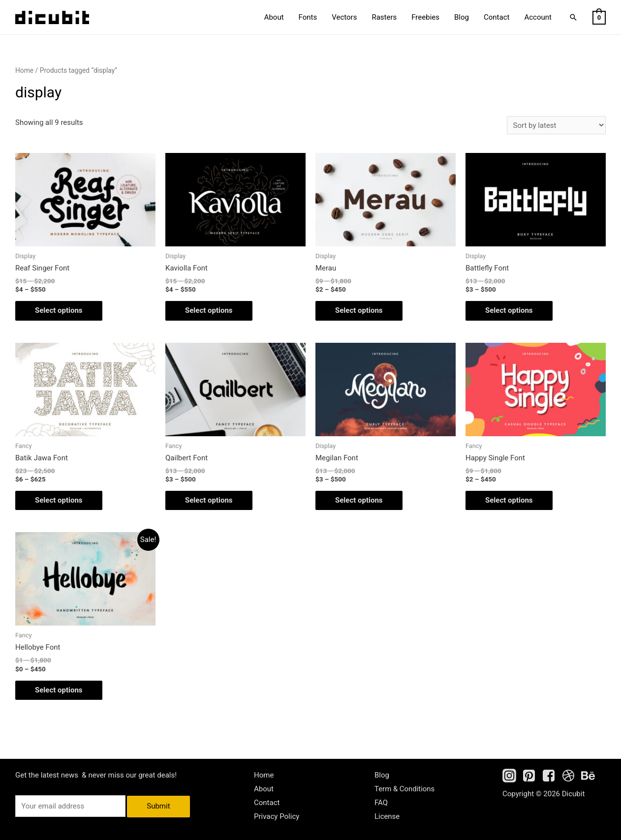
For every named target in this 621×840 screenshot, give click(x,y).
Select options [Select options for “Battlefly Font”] (509, 310)
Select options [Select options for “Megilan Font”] (359, 500)
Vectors (344, 17)
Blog (462, 17)
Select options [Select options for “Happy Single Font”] (509, 500)
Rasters (384, 17)
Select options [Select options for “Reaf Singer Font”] (59, 310)
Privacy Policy (277, 816)
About (274, 17)
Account (538, 17)
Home (24, 70)
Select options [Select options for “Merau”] (359, 310)
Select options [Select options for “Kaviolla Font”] (209, 310)
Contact (497, 17)
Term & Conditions (405, 789)
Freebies (425, 17)
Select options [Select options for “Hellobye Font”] (59, 690)
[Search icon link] (573, 17)
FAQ (381, 803)
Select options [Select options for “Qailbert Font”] (209, 500)
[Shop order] (556, 125)
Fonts (308, 17)
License (387, 816)
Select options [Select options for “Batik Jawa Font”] (59, 500)
